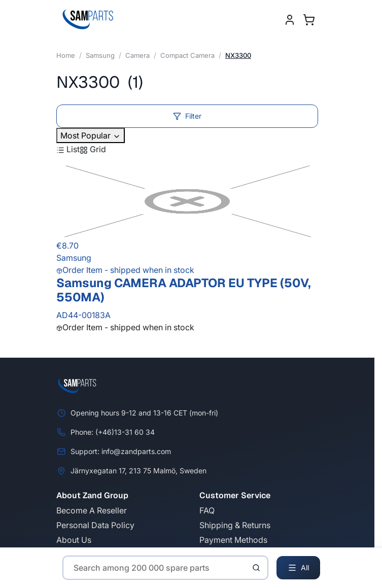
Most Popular (91, 135)
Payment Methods (233, 540)
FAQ (207, 510)
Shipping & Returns (235, 525)
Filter (187, 116)
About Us (74, 540)
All (298, 568)
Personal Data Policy (95, 525)
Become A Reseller (92, 510)
